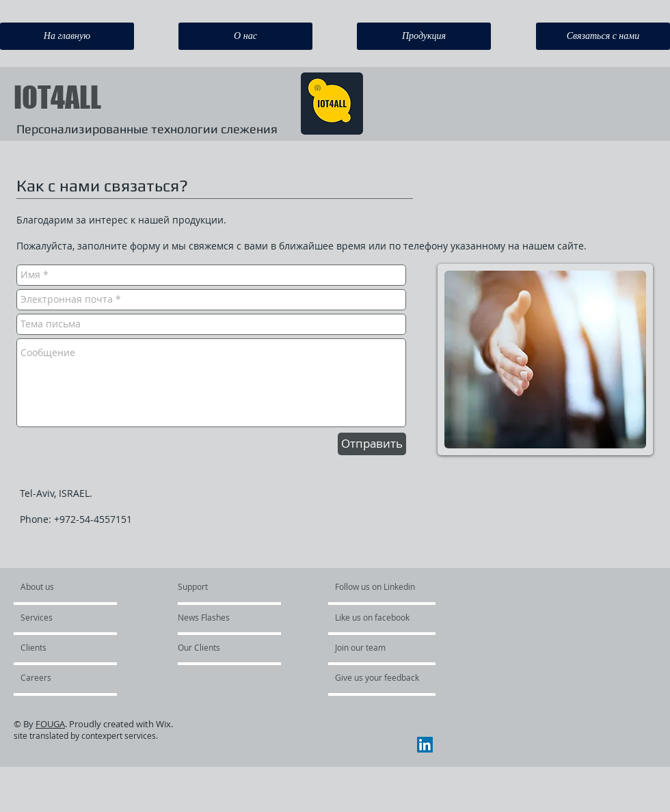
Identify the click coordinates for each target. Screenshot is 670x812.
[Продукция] (424, 36)
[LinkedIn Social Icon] (425, 745)
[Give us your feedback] (377, 678)
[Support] (210, 587)
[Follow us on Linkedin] (376, 587)
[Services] (60, 618)
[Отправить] (372, 444)
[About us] (73, 587)
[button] (57, 678)
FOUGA (50, 724)
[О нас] (245, 36)
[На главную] (67, 36)
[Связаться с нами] (603, 36)
